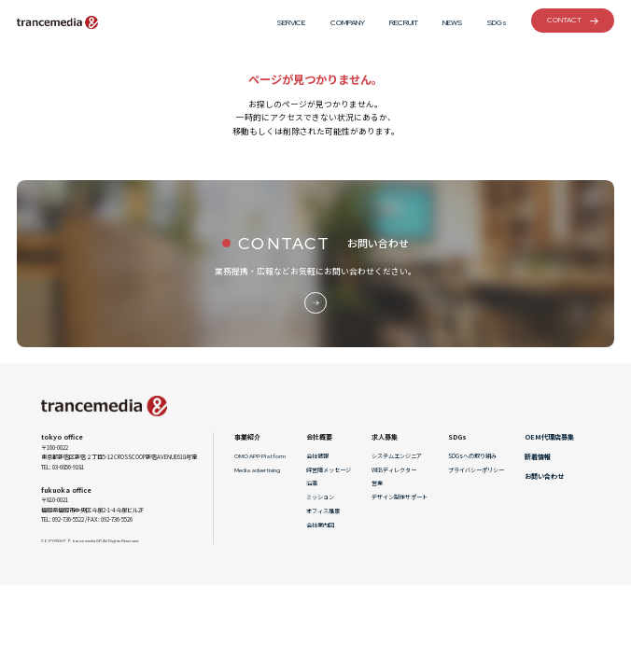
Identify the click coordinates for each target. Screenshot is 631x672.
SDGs (497, 22)
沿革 (312, 483)
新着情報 (538, 456)
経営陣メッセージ (329, 470)
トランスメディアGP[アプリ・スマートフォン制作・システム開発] (58, 22)
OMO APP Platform (260, 456)
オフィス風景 (323, 511)
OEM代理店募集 (549, 437)
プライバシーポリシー (476, 470)
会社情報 (317, 456)
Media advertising (257, 470)
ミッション (320, 497)
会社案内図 (320, 525)
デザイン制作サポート (400, 497)
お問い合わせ (544, 476)
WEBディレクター (394, 470)
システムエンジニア (397, 456)
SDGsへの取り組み (472, 456)
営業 (377, 483)
